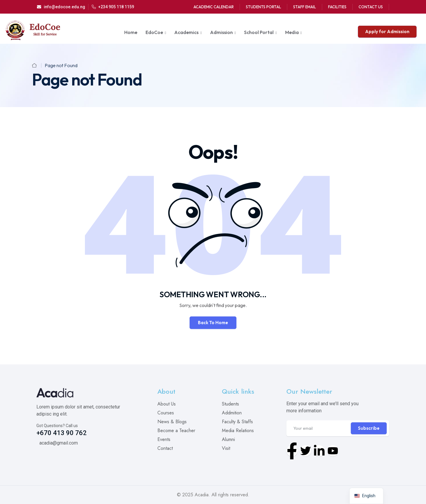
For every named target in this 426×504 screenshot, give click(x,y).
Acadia (202, 495)
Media (292, 32)
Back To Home (213, 323)
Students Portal (263, 7)
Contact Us (371, 7)
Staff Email (305, 7)
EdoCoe (154, 32)
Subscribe (369, 428)
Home (131, 32)
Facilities (337, 7)
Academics (186, 32)
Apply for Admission (387, 31)
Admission (221, 32)
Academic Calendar (214, 7)
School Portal (259, 32)
